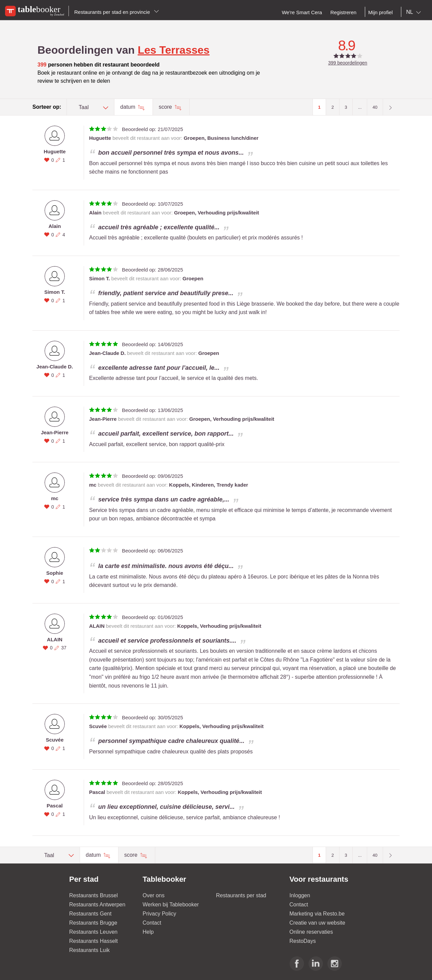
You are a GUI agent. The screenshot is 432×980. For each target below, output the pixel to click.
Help (148, 932)
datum (128, 107)
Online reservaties (311, 932)
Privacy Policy (160, 914)
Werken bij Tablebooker (171, 905)
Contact (152, 923)
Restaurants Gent (90, 914)
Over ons (154, 895)
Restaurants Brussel (93, 895)
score (166, 107)
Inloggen (300, 895)
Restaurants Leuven (93, 932)
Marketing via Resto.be (317, 914)
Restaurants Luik (89, 950)
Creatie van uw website (317, 923)
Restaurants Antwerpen (97, 905)
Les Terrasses (174, 50)
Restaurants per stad (241, 895)
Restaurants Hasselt (93, 941)
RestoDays (303, 941)
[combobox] (415, 12)
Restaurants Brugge (93, 923)
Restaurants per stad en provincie (117, 12)
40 (375, 107)
